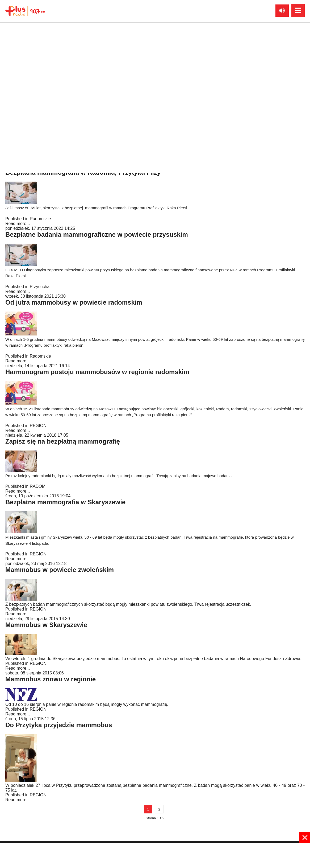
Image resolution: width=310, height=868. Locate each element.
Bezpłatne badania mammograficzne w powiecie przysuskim (97, 234)
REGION (38, 426)
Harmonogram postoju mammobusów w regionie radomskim (97, 372)
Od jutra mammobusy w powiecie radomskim (74, 302)
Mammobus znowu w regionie (51, 679)
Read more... (18, 102)
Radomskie (40, 97)
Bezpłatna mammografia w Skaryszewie (65, 502)
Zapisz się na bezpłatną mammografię (63, 441)
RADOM (38, 486)
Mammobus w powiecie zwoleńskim (60, 570)
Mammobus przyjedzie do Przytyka (58, 113)
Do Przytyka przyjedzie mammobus (59, 725)
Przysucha (40, 287)
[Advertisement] (155, 855)
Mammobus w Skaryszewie (46, 625)
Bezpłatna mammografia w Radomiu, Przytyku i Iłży (83, 172)
